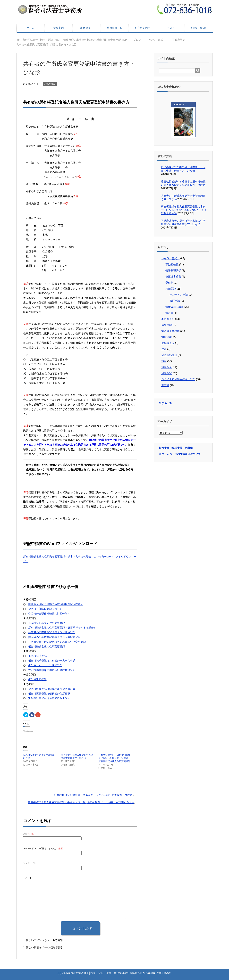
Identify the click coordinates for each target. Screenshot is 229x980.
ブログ (171, 28)
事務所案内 (87, 28)
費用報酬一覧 (115, 28)
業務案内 (59, 28)
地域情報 (167, 337)
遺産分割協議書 (175, 307)
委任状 (169, 283)
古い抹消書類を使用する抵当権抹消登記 (52, 670)
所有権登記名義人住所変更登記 (47, 623)
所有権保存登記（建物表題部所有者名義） (53, 689)
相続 (164, 361)
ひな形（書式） (170, 258)
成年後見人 (168, 343)
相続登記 (171, 289)
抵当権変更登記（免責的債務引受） (49, 698)
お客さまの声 (143, 28)
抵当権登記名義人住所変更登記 (47, 647)
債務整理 (167, 325)
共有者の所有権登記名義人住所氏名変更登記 (54, 637)
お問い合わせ (199, 28)
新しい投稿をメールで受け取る (44, 947)
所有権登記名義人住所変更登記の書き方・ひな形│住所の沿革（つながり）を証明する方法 (81, 802)
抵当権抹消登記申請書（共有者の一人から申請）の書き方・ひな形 (93, 795)
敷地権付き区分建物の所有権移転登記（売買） (56, 604)
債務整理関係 (173, 271)
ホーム (31, 28)
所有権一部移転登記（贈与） (45, 609)
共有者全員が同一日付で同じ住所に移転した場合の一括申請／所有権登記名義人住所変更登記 (114, 758)
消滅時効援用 (169, 355)
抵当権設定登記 (37, 679)
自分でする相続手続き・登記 (178, 379)
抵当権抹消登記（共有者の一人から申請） (53, 661)
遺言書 (169, 313)
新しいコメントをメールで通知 (44, 940)
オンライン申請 (179, 295)
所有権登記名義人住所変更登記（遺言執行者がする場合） (62, 628)
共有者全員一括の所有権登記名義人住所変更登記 (57, 642)
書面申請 (175, 301)
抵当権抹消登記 (37, 656)
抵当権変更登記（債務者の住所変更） (51, 694)
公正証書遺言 (173, 277)
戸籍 (164, 349)
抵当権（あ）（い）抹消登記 (45, 665)
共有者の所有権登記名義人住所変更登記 (52, 632)
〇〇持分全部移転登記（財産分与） (49, 614)
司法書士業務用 (170, 331)
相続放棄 (167, 367)
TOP (72, 40)
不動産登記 (50, 84)
